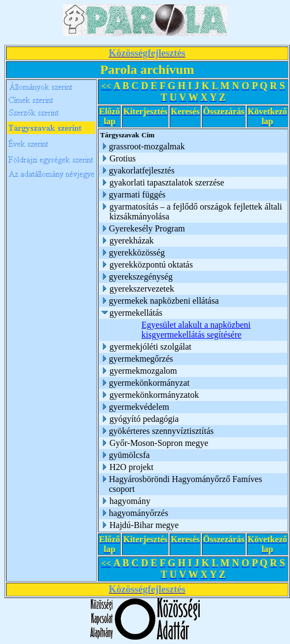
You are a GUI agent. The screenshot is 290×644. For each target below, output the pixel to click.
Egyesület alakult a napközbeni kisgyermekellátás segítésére (196, 330)
